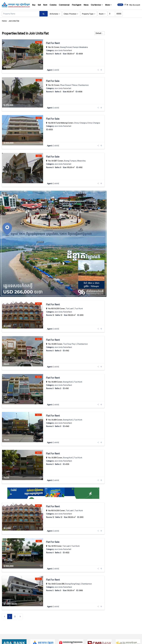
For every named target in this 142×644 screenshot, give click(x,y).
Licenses (96, 640)
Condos (53, 5)
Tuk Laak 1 (70, 294)
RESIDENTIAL (123, 629)
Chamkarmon (83, 81)
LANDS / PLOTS (124, 625)
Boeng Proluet (66, 47)
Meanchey (81, 150)
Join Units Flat (60, 50)
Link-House (101, 629)
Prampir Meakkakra (80, 47)
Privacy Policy (123, 640)
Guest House (102, 622)
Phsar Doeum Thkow (69, 81)
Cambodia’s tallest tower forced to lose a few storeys (71, 622)
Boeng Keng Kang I (73, 544)
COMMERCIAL (124, 618)
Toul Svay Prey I (70, 326)
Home (4, 21)
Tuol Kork (79, 294)
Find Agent (76, 5)
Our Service (96, 5)
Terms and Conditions (109, 640)
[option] (14, 600)
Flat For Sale (53, 77)
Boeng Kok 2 (68, 360)
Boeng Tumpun (70, 150)
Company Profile (84, 640)
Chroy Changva (80, 116)
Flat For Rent (53, 43)
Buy (34, 5)
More (107, 5)
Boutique (122, 614)
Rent (45, 5)
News (86, 5)
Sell (39, 5)
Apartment (101, 614)
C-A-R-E (56, 66)
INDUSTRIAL (123, 622)
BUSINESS (101, 618)
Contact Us (134, 640)
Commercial (64, 5)
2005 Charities (57, 618)
